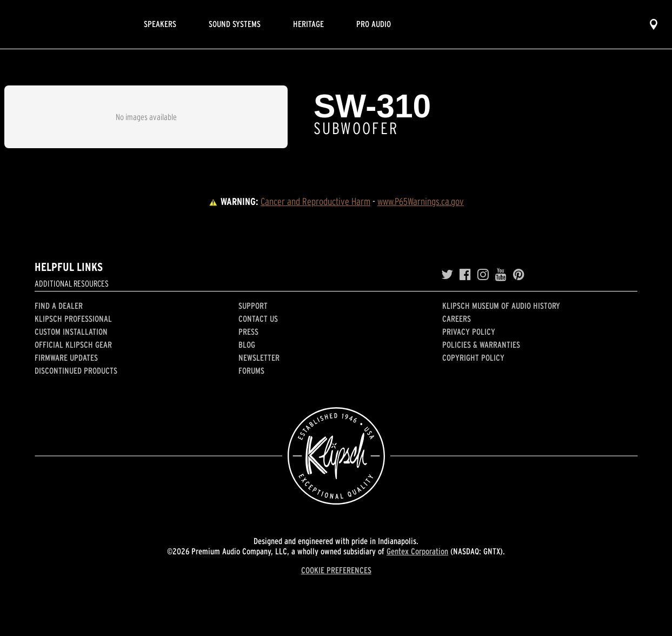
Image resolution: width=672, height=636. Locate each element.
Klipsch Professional (73, 319)
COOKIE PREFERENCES (336, 570)
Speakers (160, 24)
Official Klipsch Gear (73, 345)
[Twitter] (447, 275)
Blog (247, 345)
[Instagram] (483, 275)
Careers (457, 319)
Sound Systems (235, 24)
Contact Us (258, 319)
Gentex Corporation (417, 551)
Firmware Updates (66, 357)
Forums (251, 370)
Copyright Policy (473, 357)
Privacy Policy (469, 332)
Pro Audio (374, 24)
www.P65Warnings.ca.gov (421, 201)
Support (253, 306)
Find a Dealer (59, 306)
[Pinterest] (519, 275)
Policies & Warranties (481, 345)
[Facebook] (465, 275)
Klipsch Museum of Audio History (501, 306)
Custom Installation (71, 332)
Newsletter (259, 357)
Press (248, 332)
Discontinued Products (76, 370)
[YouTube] (501, 275)
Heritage (308, 24)
